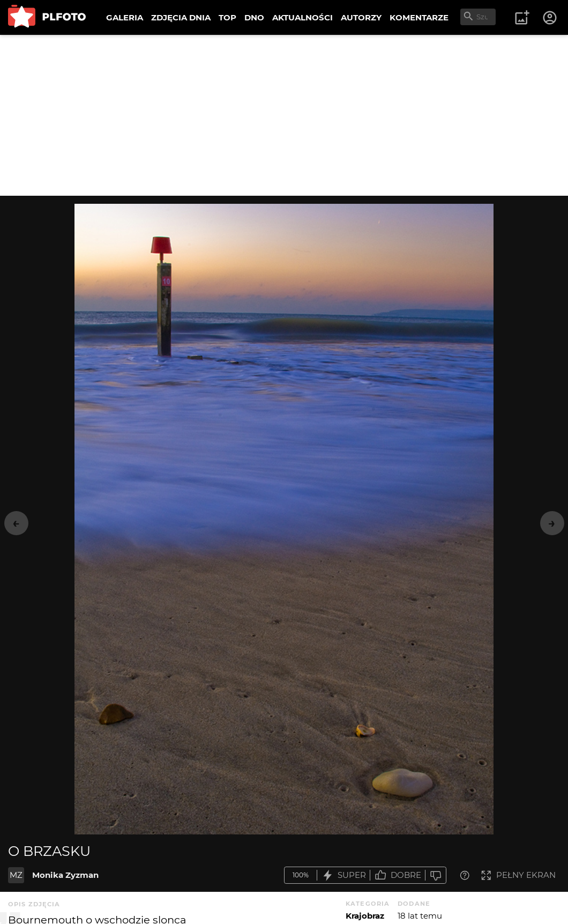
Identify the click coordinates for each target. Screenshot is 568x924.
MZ (16, 875)
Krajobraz (365, 916)
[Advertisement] (284, 115)
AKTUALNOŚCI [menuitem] (302, 17)
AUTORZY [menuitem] (361, 17)
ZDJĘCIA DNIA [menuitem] (181, 17)
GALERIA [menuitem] (125, 17)
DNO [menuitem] (254, 17)
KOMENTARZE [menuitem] (419, 17)
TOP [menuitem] (227, 17)
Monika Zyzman (65, 875)
